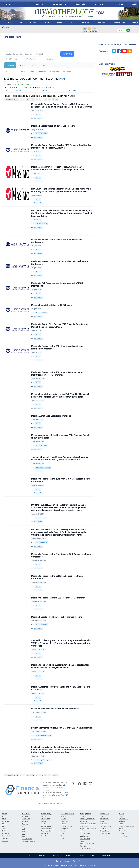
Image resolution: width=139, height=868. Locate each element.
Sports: (25, 824)
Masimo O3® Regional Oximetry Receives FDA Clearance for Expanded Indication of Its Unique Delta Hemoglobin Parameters (62, 105)
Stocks (23, 65)
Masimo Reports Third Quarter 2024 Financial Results (57, 617)
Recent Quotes (11, 59)
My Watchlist (31, 59)
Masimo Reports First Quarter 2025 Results (52, 305)
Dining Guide (80, 4)
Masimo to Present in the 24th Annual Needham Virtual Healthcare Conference (57, 347)
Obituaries (102, 22)
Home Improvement (87, 844)
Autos (102, 821)
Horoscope (65, 821)
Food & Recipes (66, 826)
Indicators (49, 59)
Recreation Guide (47, 831)
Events (43, 816)
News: (5, 814)
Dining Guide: (86, 814)
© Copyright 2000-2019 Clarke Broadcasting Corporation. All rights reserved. (70, 865)
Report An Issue (106, 855)
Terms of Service (62, 861)
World (47, 22)
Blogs (43, 824)
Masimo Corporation (41, 134)
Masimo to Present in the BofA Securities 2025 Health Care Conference (59, 263)
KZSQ (63, 836)
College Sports (27, 839)
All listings (84, 816)
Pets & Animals (105, 833)
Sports (23, 4)
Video (121, 824)
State (21, 22)
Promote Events (105, 826)
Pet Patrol (45, 833)
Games (63, 824)
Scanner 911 (123, 819)
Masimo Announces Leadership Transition (51, 416)
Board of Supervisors (126, 826)
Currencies (42, 72)
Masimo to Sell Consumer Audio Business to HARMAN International (57, 285)
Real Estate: (85, 836)
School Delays (119, 22)
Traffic (72, 22)
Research (72, 91)
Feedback (55, 855)
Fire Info (44, 836)
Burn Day (25, 816)
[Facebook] (79, 790)
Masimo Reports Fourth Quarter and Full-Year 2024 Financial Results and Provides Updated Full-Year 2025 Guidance (60, 395)
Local (9, 22)
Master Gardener (86, 849)
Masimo (38, 114)
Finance (83, 841)
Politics (5, 831)
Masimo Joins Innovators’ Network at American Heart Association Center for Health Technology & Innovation (58, 168)
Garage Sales (104, 831)
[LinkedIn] (85, 790)
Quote (19, 91)
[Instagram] (91, 790)
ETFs (34, 65)
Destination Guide (47, 829)
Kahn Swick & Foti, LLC (42, 518)
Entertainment (60, 4)
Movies (63, 816)
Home (30, 855)
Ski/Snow (25, 821)
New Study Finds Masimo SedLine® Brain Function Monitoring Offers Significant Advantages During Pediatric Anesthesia (61, 190)
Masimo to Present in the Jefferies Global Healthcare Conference (57, 241)
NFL (23, 826)
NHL (23, 834)
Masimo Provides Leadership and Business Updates (56, 709)
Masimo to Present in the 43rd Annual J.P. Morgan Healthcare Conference (60, 480)
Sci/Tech (5, 838)
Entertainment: (67, 814)
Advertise (81, 855)
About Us (42, 855)
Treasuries (67, 72)
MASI (63, 79)
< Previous (8, 99)
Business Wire (38, 118)
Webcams (86, 22)
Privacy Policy (53, 795)
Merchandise (104, 819)
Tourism (5, 841)
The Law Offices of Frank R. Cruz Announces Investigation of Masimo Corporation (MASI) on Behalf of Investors (60, 458)
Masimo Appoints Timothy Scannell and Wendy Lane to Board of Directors (60, 688)
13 (45, 99)
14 (49, 99)
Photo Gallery (124, 831)
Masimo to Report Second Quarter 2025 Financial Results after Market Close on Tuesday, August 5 (61, 146)
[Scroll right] (136, 4)
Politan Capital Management (44, 735)
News (9, 4)
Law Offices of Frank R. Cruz (43, 467)
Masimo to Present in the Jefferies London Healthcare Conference (57, 577)
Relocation (84, 846)
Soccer (24, 836)
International (54, 72)
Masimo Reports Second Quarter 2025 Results (53, 126)
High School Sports (28, 841)
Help (92, 855)
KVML (63, 833)
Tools (44, 65)
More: (121, 814)
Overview (22, 72)
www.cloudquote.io (59, 785)
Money (59, 22)
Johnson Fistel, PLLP (41, 224)
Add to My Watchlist (47, 87)
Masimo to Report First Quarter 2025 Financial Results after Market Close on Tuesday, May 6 (60, 326)
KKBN (63, 838)
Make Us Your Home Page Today (113, 44)
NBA (23, 831)
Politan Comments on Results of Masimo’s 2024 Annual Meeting (62, 728)
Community (39, 4)
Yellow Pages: (124, 836)
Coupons (122, 833)
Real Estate (100, 4)
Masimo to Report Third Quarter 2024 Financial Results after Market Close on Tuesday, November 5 (60, 666)
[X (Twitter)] (74, 790)
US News (34, 22)
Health (43, 821)
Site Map (68, 855)
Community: (46, 814)
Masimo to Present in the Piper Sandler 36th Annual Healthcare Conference (61, 555)
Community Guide (47, 826)
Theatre (63, 819)
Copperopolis (85, 833)
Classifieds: (104, 814)
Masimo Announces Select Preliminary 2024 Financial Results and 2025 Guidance (61, 436)
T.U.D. (121, 829)
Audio (121, 816)
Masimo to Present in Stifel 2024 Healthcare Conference (58, 598)
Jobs (101, 816)
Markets (10, 65)
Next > (55, 99)
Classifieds (118, 4)
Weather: (26, 814)
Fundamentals (85, 839)
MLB (23, 829)
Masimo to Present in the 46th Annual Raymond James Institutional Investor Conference (57, 374)
